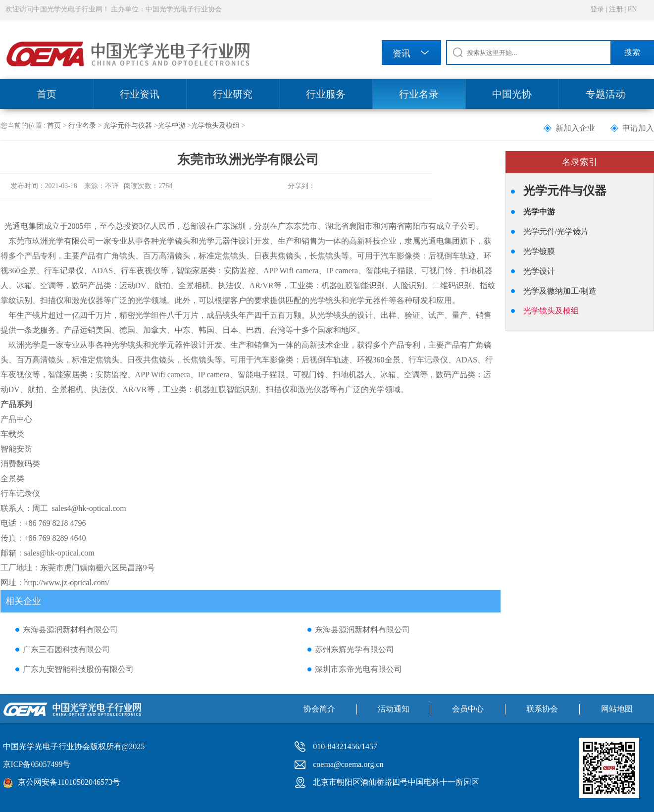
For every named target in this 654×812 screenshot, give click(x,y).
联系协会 (542, 709)
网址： (12, 583)
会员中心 (468, 709)
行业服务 (326, 94)
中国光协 (512, 94)
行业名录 (419, 94)
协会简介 (319, 709)
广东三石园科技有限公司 (66, 649)
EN (632, 9)
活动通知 (394, 709)
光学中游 (172, 126)
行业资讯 (140, 94)
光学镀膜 (539, 251)
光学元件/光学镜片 (556, 231)
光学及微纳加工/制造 (560, 291)
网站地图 (617, 709)
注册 (616, 9)
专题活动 (605, 94)
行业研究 (233, 94)
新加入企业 (575, 128)
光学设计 (539, 271)
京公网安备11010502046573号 (69, 782)
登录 (597, 9)
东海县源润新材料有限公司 (70, 630)
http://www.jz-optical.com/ (67, 583)
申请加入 (638, 128)
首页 (47, 94)
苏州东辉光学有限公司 (354, 649)
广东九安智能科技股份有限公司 (78, 669)
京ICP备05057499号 (37, 764)
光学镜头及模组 (215, 126)
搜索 (632, 52)
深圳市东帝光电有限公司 (358, 669)
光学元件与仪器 (128, 126)
